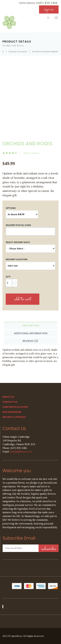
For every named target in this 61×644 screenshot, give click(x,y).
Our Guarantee (12, 412)
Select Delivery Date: (18, 242)
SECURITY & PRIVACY (14, 417)
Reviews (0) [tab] (30, 341)
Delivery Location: (17, 259)
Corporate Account (15, 407)
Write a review (31, 153)
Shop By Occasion (18, 52)
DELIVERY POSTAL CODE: (19, 225)
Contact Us (10, 402)
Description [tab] (30, 326)
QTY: (8, 277)
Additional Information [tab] (31, 333)
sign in (49, 9)
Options (11, 208)
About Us (8, 397)
